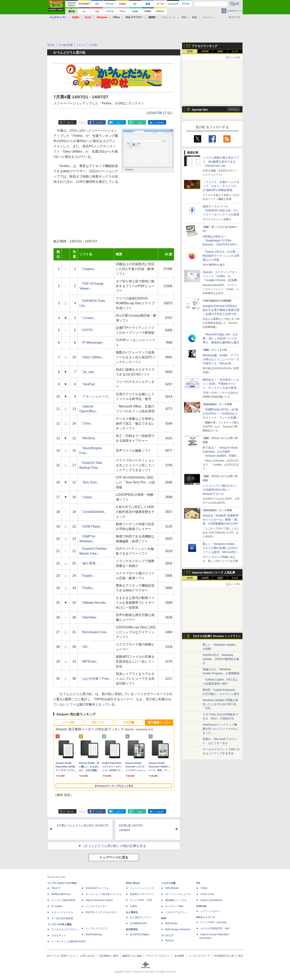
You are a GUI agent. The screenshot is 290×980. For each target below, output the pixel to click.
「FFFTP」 (88, 330)
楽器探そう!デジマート (142, 894)
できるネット (59, 935)
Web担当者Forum (61, 894)
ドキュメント (169, 17)
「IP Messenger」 (92, 342)
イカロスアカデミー (176, 912)
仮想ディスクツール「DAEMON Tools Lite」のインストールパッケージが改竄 (221, 210)
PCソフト (99, 722)
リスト (82, 123)
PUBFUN (201, 906)
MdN (164, 918)
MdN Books (171, 923)
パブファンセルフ (210, 911)
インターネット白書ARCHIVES (68, 942)
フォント (207, 17)
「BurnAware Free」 (94, 632)
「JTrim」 (86, 423)
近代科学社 (132, 929)
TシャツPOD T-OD (141, 900)
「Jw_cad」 (88, 372)
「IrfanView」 (89, 617)
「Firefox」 (129, 170)
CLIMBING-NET (139, 923)
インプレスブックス (96, 928)
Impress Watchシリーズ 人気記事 (214, 573)
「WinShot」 (89, 438)
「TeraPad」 (89, 384)
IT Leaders (57, 906)
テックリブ (167, 935)
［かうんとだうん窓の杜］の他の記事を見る (114, 846)
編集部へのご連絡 (132, 956)
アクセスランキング (205, 46)
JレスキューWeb (174, 906)
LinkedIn (160, 123)
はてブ (120, 123)
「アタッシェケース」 (95, 396)
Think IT (56, 888)
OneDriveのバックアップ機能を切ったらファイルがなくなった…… (221, 729)
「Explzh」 (87, 576)
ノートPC (68, 722)
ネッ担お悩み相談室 (62, 918)
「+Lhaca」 (88, 318)
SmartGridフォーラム (97, 888)
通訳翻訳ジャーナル (176, 900)
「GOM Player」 (91, 526)
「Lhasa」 (87, 497)
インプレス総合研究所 (63, 900)
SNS (184, 17)
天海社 (204, 888)
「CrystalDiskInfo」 (93, 512)
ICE (198, 883)
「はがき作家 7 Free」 (96, 679)
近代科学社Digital (139, 934)
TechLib (169, 941)
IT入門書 (129, 722)
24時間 (205, 51)
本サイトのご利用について (61, 956)
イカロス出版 (168, 883)
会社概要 (179, 956)
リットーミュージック (142, 888)
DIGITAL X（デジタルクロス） (102, 912)
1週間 (220, 51)
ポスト (70, 123)
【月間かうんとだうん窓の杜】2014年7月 (82, 825)
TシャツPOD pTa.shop (213, 922)
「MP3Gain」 (89, 661)
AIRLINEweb (172, 888)
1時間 (190, 51)
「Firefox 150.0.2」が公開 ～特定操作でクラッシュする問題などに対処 (221, 256)
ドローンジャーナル (62, 912)
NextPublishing (94, 934)
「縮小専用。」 (91, 563)
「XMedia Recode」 (94, 603)
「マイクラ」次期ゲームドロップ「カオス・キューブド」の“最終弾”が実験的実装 (221, 186)
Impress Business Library (99, 900)
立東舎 (134, 906)
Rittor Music (133, 883)
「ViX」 (85, 647)
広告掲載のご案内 (109, 956)
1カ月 (235, 51)
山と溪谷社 (132, 912)
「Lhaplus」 (88, 269)
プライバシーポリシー (158, 956)
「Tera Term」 (90, 482)
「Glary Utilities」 (92, 357)
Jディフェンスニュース (178, 894)
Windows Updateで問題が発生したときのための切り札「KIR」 (220, 704)
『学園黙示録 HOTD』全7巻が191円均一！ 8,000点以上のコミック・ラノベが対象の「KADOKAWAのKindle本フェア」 (221, 418)
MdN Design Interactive (178, 929)
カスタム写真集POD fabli (215, 928)
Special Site (200, 110)
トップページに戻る (114, 857)
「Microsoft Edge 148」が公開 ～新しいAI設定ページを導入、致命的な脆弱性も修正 (221, 338)
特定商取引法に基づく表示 (229, 956)
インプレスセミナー (96, 906)
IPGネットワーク (206, 917)
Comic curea (207, 894)
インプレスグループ (199, 956)
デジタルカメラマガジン (65, 929)
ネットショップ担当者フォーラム (104, 894)
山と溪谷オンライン (141, 917)
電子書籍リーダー (159, 722)
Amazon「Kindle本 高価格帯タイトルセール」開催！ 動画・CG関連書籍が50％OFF (221, 520)
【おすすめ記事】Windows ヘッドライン (216, 636)
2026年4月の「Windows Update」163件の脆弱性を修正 (221, 659)
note (140, 123)
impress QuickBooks (211, 900)
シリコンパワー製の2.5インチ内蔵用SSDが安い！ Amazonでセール (220, 490)
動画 (195, 17)
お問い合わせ (87, 956)
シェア (99, 123)
